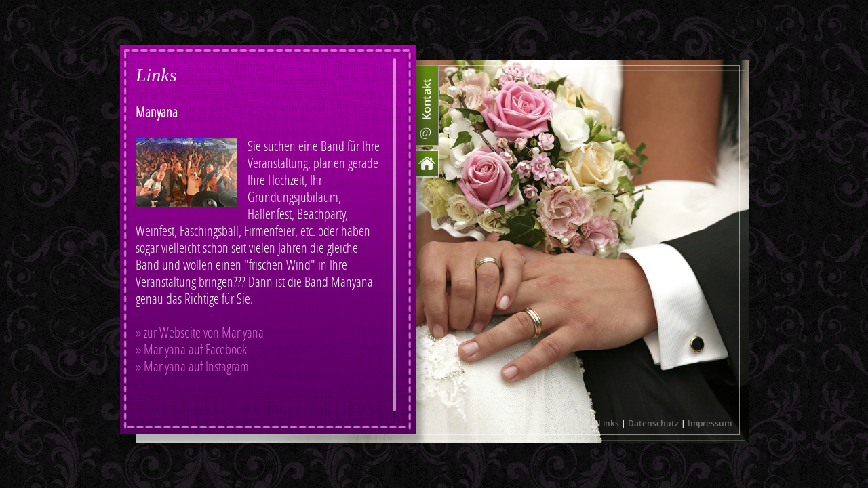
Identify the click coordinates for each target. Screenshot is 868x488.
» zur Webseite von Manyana (200, 333)
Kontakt (428, 106)
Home (428, 164)
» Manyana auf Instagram (192, 367)
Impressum (710, 423)
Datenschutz (653, 423)
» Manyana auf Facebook (191, 350)
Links (609, 423)
